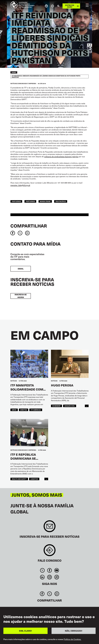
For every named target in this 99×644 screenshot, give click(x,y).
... (87, 406)
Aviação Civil (70, 406)
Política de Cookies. (72, 639)
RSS (57, 577)
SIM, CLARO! (25, 631)
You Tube (57, 570)
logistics (34, 479)
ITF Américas (36, 410)
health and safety (19, 479)
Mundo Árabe (45, 201)
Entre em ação (70, 6)
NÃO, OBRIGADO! (74, 631)
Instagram (49, 577)
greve (14, 410)
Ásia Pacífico (61, 201)
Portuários (30, 201)
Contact (50, 551)
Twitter (42, 570)
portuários (16, 201)
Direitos (24, 410)
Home (14, 72)
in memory (56, 406)
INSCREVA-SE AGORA (21, 296)
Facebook (49, 570)
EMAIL (21, 269)
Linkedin (42, 577)
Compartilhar (29, 226)
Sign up (50, 527)
